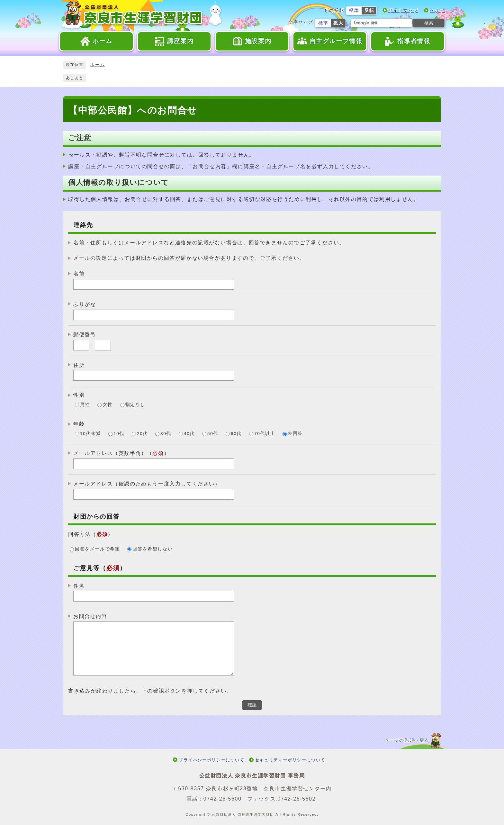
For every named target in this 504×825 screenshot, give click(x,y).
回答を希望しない (153, 549)
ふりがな (85, 304)
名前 (79, 274)
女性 (108, 405)
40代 (189, 434)
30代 (166, 434)
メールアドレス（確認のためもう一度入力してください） (147, 484)
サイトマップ (403, 10)
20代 (142, 434)
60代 (236, 434)
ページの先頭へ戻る (407, 740)
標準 (354, 10)
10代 (119, 434)
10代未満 (90, 434)
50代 (213, 434)
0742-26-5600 (223, 799)
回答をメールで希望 (97, 549)
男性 (85, 405)
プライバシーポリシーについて (212, 760)
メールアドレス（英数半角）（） (121, 453)
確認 (252, 705)
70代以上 (265, 434)
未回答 (295, 434)
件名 (79, 586)
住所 (79, 365)
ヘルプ (437, 10)
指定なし (135, 405)
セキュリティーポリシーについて (290, 760)
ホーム (98, 65)
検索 (429, 23)
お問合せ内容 (90, 616)
